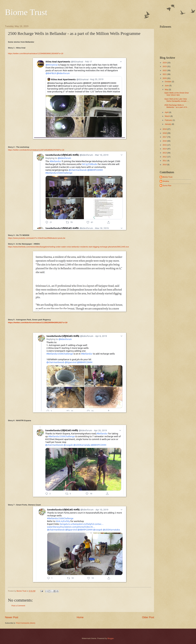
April (167, 112)
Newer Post (12, 617)
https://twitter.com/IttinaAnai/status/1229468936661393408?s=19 (36, 53)
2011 (165, 161)
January (168, 124)
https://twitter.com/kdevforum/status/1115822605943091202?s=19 (38, 322)
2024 (165, 63)
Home (80, 617)
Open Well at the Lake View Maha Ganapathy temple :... (177, 100)
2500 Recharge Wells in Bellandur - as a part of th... (176, 106)
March (168, 116)
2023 (165, 66)
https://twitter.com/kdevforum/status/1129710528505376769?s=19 (36, 150)
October (168, 82)
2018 (165, 133)
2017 (165, 137)
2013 (165, 153)
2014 (165, 149)
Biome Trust (26, 12)
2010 (165, 165)
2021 (165, 74)
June (167, 86)
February (169, 120)
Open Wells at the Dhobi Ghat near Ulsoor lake (176, 94)
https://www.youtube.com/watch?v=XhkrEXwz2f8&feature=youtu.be (37, 238)
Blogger (111, 638)
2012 (165, 157)
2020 (165, 78)
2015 (165, 145)
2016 (165, 141)
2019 (165, 129)
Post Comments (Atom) (26, 623)
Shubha (166, 181)
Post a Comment (18, 606)
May (167, 90)
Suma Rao (167, 185)
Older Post (148, 617)
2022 (165, 70)
